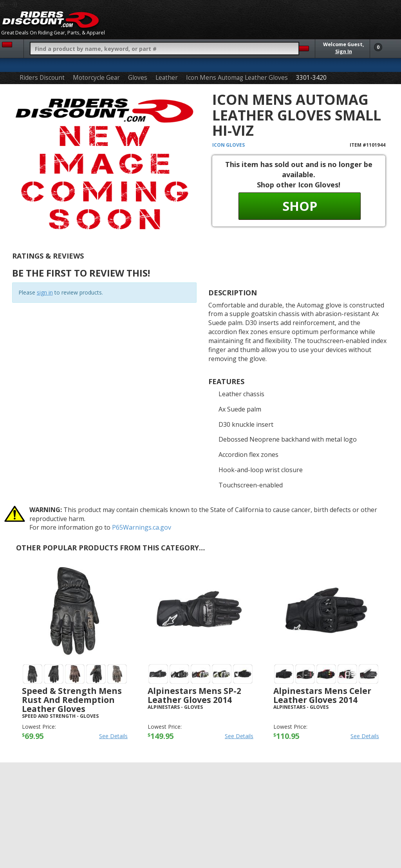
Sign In (344, 51)
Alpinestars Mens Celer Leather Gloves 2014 (322, 695)
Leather (167, 78)
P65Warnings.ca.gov (142, 527)
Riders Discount (42, 78)
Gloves (138, 78)
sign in (45, 292)
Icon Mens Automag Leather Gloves (237, 78)
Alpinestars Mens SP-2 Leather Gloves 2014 (194, 695)
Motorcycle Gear (96, 78)
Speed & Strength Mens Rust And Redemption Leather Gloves (72, 700)
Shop (300, 206)
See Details (113, 736)
